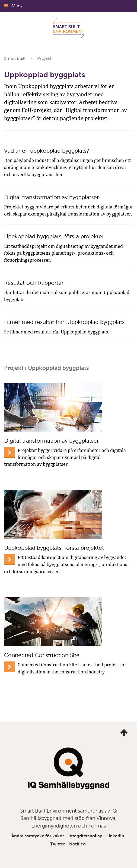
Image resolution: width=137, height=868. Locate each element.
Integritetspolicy (85, 836)
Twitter (58, 844)
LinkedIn (115, 836)
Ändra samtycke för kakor (38, 836)
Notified (77, 844)
